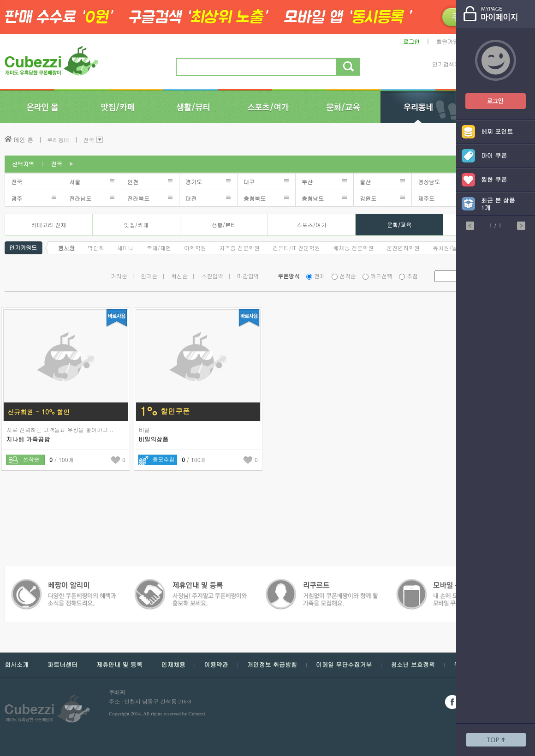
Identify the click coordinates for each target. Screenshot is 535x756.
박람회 (96, 248)
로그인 (411, 41)
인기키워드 (23, 247)
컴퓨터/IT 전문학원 (296, 248)
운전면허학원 (403, 248)
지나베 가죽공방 (28, 439)
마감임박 (248, 276)
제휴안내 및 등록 (119, 664)
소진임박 (213, 276)
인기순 (149, 276)
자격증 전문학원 (239, 248)
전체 (320, 276)
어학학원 (195, 248)
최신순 (179, 276)
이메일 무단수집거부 (344, 664)
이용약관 (216, 664)
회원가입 (447, 41)
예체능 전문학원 (353, 248)
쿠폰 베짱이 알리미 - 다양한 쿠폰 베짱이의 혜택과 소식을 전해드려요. (450, 583)
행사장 (66, 248)
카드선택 (381, 276)
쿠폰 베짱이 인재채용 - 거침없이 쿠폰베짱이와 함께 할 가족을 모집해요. (190, 583)
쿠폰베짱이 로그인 (488, 95)
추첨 (412, 276)
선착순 (348, 276)
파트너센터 (62, 664)
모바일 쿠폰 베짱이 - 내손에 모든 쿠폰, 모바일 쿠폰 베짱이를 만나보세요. (321, 583)
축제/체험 (159, 248)
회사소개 (17, 664)
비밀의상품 (153, 439)
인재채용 (173, 664)
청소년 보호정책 (413, 664)
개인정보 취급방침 (272, 664)
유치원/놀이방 (450, 248)
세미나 (125, 248)
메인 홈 (23, 140)
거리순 (119, 276)
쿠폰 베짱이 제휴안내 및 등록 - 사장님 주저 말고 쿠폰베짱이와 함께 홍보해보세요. (63, 583)
